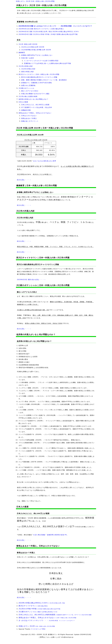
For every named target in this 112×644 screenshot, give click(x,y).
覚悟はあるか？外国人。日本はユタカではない (35, 113)
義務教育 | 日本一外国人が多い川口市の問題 (37, 186)
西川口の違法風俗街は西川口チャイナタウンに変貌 (39, 77)
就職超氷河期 (26, 110)
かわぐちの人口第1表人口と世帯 (44, 161)
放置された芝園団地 (28, 85)
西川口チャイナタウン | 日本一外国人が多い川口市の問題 (39, 74)
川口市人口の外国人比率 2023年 (33, 47)
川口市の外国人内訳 (26, 66)
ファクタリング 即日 (38, 629)
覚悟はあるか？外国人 (29, 118)
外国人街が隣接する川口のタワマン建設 (35, 94)
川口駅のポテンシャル (26, 88)
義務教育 (22, 53)
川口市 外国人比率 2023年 (28, 44)
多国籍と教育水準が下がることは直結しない (37, 55)
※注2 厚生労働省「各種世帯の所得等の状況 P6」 (51, 535)
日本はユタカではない (29, 116)
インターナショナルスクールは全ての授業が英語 (41, 61)
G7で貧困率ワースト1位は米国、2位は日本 (37, 107)
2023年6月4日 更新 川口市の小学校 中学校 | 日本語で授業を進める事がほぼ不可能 (48, 34)
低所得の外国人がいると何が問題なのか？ (33, 99)
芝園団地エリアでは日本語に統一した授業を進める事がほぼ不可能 (47, 63)
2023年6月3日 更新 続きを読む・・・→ (31, 280)
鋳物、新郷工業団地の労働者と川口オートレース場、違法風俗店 (44, 80)
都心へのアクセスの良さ (30, 91)
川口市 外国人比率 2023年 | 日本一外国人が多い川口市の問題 (45, 128)
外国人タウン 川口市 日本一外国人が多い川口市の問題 (35, 1)
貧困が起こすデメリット (30, 121)
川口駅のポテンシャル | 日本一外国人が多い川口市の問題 (43, 285)
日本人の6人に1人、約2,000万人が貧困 (35, 105)
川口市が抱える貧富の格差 (28, 96)
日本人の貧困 (23, 102)
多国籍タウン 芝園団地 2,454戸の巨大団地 (37, 83)
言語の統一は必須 (28, 58)
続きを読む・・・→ (24, 180)
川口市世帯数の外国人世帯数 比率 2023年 (36, 50)
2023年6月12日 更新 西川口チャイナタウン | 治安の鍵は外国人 (41, 29)
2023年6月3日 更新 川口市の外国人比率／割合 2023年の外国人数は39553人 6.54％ (49, 32)
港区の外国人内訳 (28, 72)
